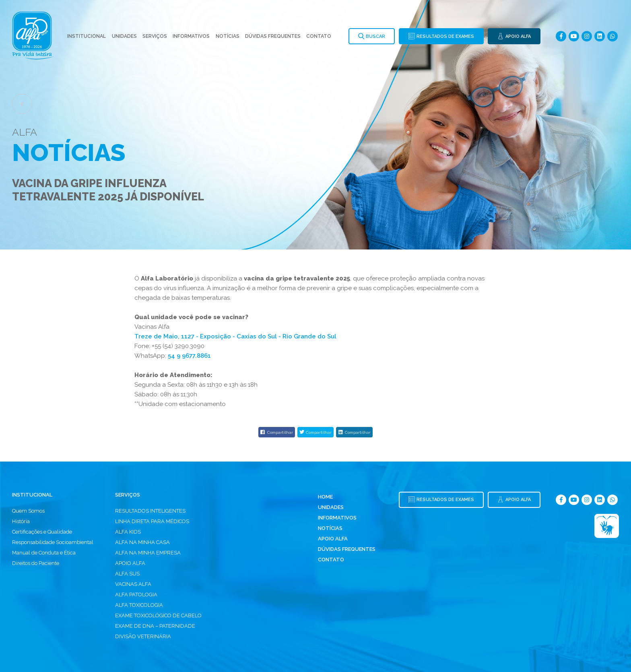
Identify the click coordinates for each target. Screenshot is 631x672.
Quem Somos (28, 511)
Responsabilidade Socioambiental (53, 542)
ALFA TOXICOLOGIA (139, 605)
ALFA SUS (127, 574)
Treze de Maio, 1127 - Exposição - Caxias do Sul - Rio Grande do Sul (235, 336)
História (21, 521)
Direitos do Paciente (36, 563)
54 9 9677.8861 (189, 356)
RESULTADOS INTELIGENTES (150, 511)
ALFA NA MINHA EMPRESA (148, 553)
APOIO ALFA (130, 563)
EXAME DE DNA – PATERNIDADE (155, 626)
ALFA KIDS (128, 532)
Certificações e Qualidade (42, 532)
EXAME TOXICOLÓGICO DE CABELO (158, 615)
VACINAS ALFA (133, 584)
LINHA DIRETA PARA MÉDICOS (152, 521)
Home (325, 497)
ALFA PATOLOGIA (136, 595)
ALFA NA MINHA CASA (142, 542)
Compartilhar (277, 432)
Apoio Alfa (333, 539)
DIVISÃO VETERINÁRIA (143, 636)
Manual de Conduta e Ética (44, 553)
